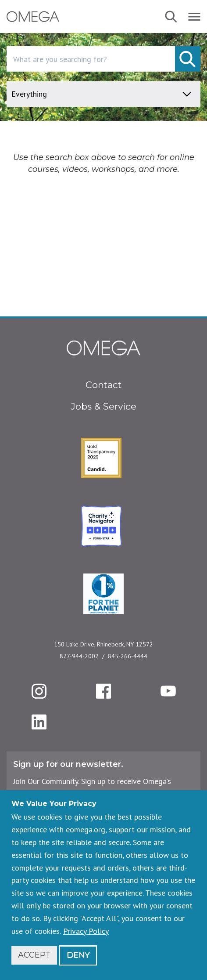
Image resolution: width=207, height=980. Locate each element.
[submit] (188, 59)
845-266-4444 (128, 656)
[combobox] (103, 59)
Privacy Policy (86, 931)
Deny (78, 955)
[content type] (103, 94)
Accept (34, 955)
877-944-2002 (79, 656)
